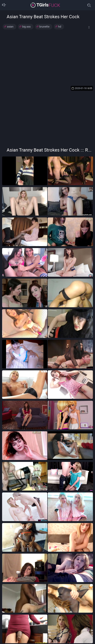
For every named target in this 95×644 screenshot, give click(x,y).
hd (60, 27)
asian (10, 27)
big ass (26, 27)
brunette (44, 27)
